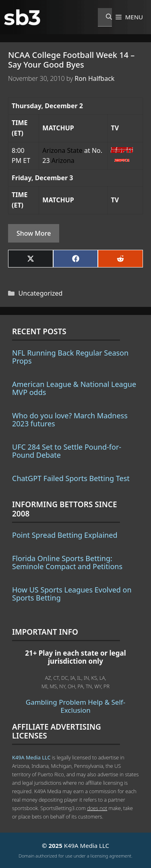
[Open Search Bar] (105, 17)
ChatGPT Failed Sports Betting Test (71, 478)
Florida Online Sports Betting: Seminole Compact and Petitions (67, 562)
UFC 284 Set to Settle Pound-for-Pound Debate (67, 451)
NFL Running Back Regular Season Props (70, 357)
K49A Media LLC (31, 757)
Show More (34, 233)
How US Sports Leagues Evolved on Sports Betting (72, 594)
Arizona (63, 160)
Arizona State (62, 150)
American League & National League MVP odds (74, 388)
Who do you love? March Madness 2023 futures (70, 420)
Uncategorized (41, 293)
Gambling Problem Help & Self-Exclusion (75, 706)
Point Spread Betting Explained (65, 535)
